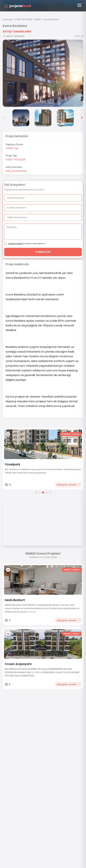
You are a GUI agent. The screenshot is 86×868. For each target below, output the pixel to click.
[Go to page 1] (36, 492)
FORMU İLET (43, 252)
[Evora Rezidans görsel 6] (65, 118)
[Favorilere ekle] (8, 434)
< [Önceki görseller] (4, 118)
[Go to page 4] (46, 492)
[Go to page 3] (43, 492)
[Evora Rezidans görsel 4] (21, 118)
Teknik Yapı (12, 148)
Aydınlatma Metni (16, 244)
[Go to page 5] (50, 492)
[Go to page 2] (40, 492)
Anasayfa (8, 19)
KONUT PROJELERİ (24, 19)
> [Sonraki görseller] (82, 118)
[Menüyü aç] (79, 5)
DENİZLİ (38, 19)
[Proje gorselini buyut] (43, 73)
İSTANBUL (66, 434)
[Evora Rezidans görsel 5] (43, 118)
